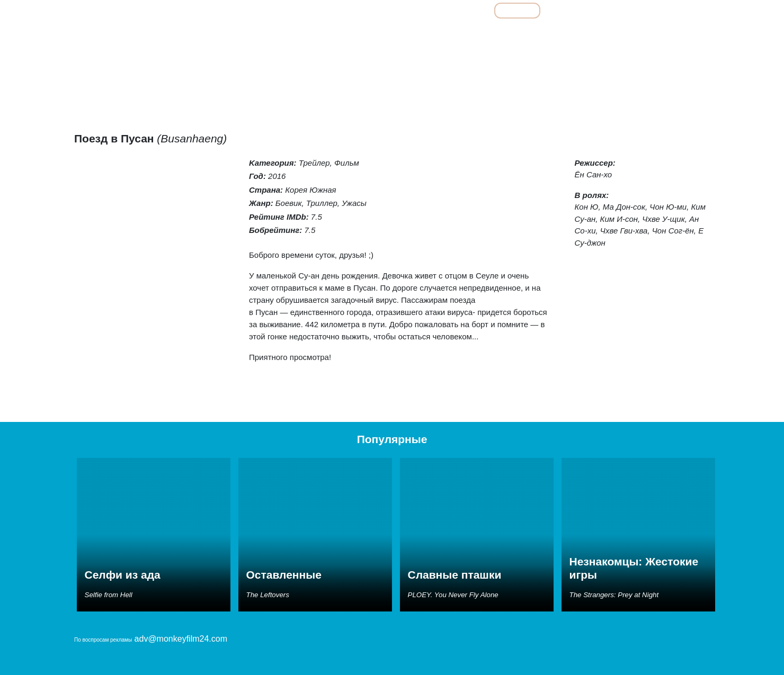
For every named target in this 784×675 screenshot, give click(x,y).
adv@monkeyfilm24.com (181, 639)
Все (469, 11)
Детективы (426, 34)
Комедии (507, 34)
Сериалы (651, 11)
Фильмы (517, 11)
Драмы (467, 34)
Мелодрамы (553, 34)
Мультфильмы (583, 11)
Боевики (382, 34)
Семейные (601, 34)
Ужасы (643, 34)
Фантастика (685, 34)
